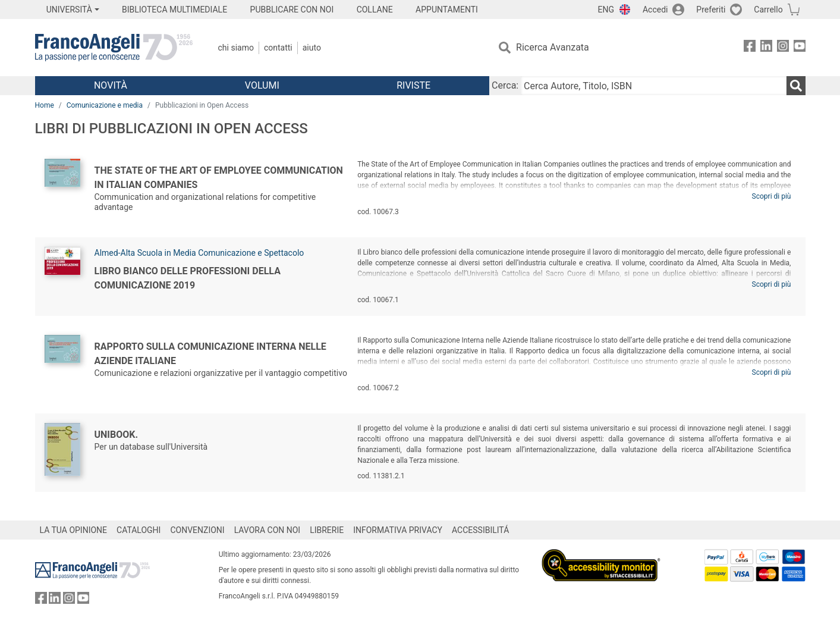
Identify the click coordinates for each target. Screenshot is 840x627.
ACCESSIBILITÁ (480, 530)
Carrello (768, 10)
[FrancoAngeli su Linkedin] (766, 48)
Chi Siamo (236, 48)
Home (45, 105)
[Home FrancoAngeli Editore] (114, 48)
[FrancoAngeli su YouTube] (800, 48)
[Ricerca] (796, 86)
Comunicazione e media (105, 105)
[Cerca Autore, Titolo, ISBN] (653, 86)
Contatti (278, 48)
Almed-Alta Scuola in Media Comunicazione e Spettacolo (199, 253)
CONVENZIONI (197, 530)
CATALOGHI (139, 530)
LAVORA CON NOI (268, 530)
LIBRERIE (327, 530)
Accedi (655, 10)
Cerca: (505, 85)
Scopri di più (772, 196)
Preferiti (711, 10)
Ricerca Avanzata (553, 47)
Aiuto (312, 48)
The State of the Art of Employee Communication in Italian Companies (219, 178)
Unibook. (117, 435)
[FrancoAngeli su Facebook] (750, 48)
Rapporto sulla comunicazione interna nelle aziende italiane (210, 354)
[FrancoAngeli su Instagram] (783, 48)
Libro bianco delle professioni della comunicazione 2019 (188, 278)
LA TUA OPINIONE (74, 530)
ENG (606, 10)
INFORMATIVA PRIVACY (398, 530)
